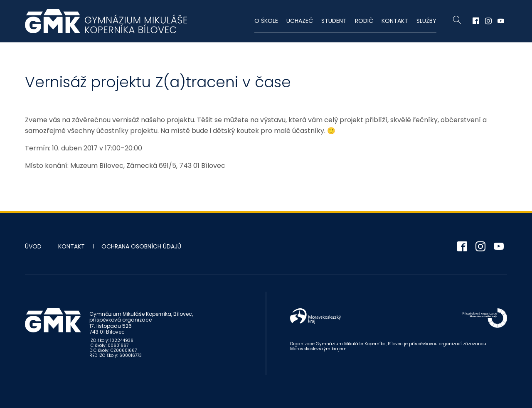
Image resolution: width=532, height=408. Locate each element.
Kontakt (395, 21)
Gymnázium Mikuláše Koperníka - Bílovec (106, 21)
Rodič (364, 21)
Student (334, 21)
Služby (426, 21)
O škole (266, 21)
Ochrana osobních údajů (141, 246)
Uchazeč (300, 21)
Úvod (33, 246)
